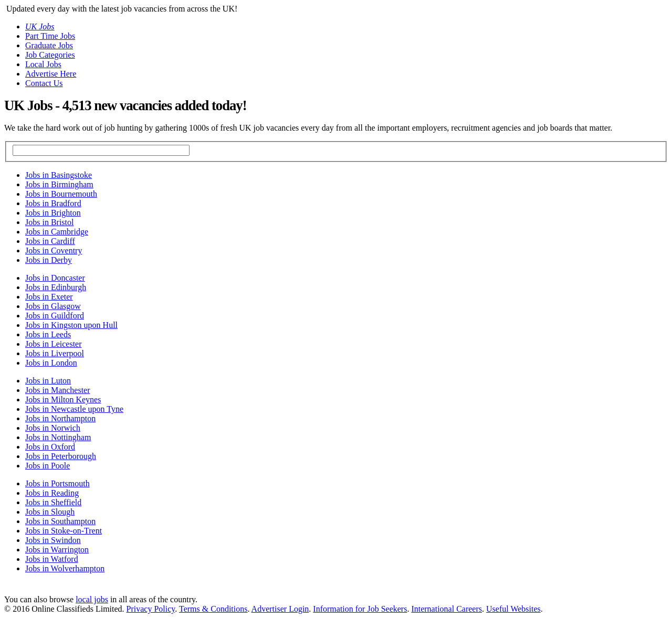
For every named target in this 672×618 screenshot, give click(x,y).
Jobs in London (51, 363)
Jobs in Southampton (60, 521)
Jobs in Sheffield (53, 502)
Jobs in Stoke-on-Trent (64, 531)
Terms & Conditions (213, 609)
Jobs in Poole (48, 466)
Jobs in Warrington (57, 550)
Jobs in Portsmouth (57, 483)
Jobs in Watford (52, 559)
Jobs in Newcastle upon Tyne (74, 409)
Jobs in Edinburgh (56, 287)
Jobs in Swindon (53, 540)
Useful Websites (513, 609)
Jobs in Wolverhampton (65, 568)
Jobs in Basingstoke (59, 175)
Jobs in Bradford (53, 203)
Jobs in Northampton (60, 418)
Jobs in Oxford (50, 447)
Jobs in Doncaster (55, 278)
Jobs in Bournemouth (61, 194)
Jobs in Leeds (48, 334)
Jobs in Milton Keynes (63, 399)
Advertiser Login (280, 609)
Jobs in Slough (50, 512)
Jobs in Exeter (49, 297)
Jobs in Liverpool (55, 353)
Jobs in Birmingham (59, 184)
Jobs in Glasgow (53, 306)
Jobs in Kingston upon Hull (71, 325)
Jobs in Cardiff (50, 241)
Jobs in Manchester (58, 390)
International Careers (447, 609)
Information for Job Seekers (360, 609)
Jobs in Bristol (49, 222)
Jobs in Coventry (54, 251)
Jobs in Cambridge (57, 232)
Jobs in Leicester (54, 344)
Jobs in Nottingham (58, 437)
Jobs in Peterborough (61, 456)
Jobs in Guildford (55, 316)
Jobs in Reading (52, 493)
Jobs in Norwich (53, 428)
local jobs (92, 599)
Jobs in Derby (49, 260)
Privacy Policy (151, 609)
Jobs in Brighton (53, 213)
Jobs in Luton (48, 381)
